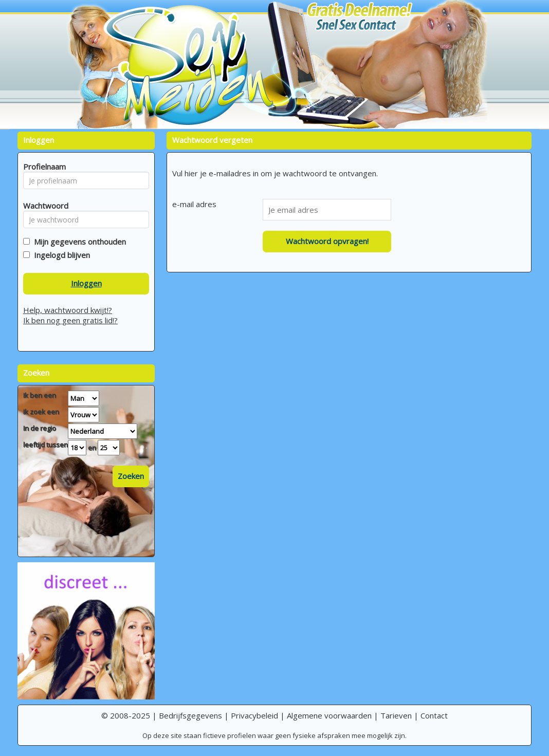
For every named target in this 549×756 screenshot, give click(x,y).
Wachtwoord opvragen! (327, 241)
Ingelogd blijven (60, 255)
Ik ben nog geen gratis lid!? (70, 320)
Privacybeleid (254, 715)
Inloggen (86, 283)
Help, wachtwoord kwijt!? (68, 310)
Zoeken (131, 476)
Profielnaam (43, 167)
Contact (434, 715)
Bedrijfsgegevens (190, 715)
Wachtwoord (43, 206)
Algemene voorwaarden (329, 715)
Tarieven (396, 715)
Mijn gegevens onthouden (78, 242)
